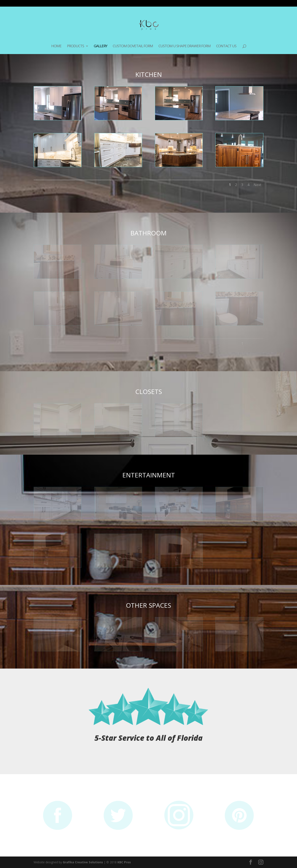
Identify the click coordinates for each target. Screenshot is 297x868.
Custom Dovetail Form (133, 46)
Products (76, 46)
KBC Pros (124, 862)
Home (56, 46)
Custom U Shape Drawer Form (185, 46)
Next (257, 185)
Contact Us (226, 46)
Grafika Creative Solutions (83, 862)
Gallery (101, 46)
